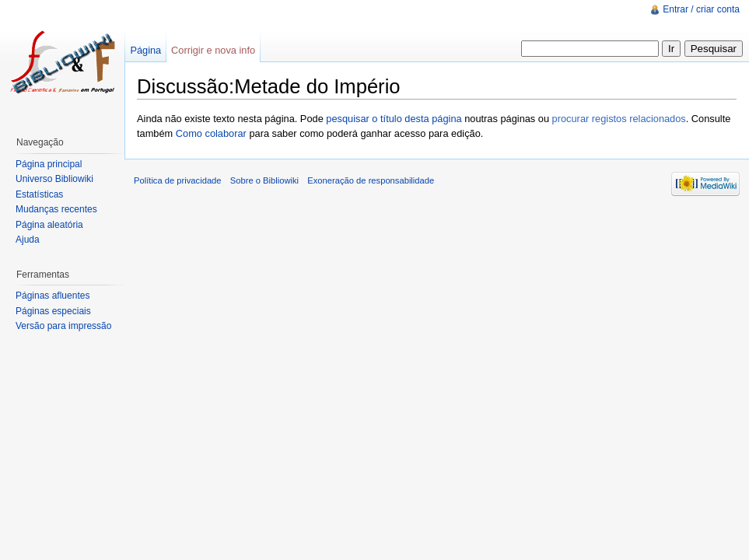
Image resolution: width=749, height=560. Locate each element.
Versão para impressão (63, 326)
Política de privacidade (178, 180)
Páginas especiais (53, 311)
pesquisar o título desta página (394, 119)
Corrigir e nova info (213, 50)
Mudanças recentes (56, 209)
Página (145, 50)
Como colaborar (211, 133)
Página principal (49, 164)
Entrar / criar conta (701, 9)
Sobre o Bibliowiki (264, 180)
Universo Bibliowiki (54, 179)
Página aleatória (49, 225)
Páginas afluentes (52, 296)
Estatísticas (39, 194)
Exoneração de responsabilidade (371, 180)
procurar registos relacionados (619, 119)
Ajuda (28, 240)
